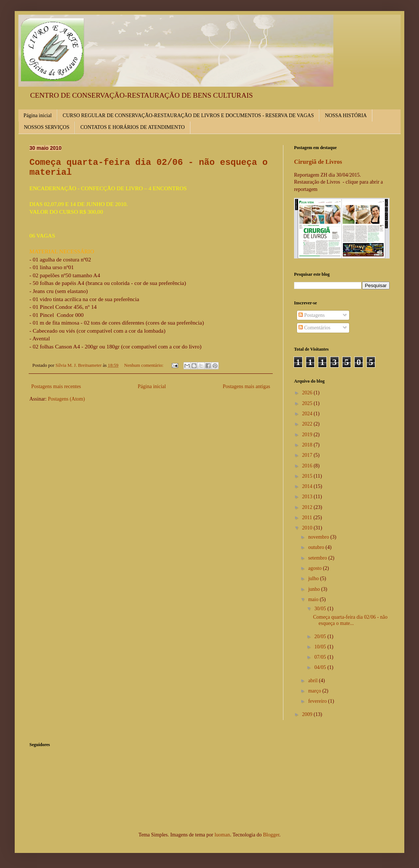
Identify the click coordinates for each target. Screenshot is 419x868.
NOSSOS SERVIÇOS (47, 127)
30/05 (321, 609)
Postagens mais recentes (56, 386)
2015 (308, 476)
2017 (308, 455)
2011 (308, 518)
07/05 (321, 657)
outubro (317, 547)
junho (314, 589)
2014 (308, 486)
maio (314, 599)
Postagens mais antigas (246, 386)
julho (314, 578)
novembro (319, 537)
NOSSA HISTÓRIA (346, 115)
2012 (308, 507)
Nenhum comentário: (144, 365)
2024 (308, 414)
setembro (318, 558)
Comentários (314, 328)
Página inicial (38, 115)
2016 (308, 466)
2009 (308, 714)
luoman (222, 835)
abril (313, 681)
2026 (308, 393)
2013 (308, 497)
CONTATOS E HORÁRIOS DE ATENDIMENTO (133, 127)
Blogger (271, 835)
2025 (308, 403)
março (315, 691)
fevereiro (318, 701)
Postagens (312, 315)
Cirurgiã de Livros (318, 162)
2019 (308, 435)
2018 (308, 445)
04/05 (321, 667)
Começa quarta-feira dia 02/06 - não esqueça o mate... (350, 620)
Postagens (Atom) (66, 399)
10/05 (321, 647)
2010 (308, 528)
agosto (315, 568)
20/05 (321, 636)
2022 (308, 424)
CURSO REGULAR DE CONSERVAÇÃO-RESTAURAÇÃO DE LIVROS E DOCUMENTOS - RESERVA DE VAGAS (188, 115)
